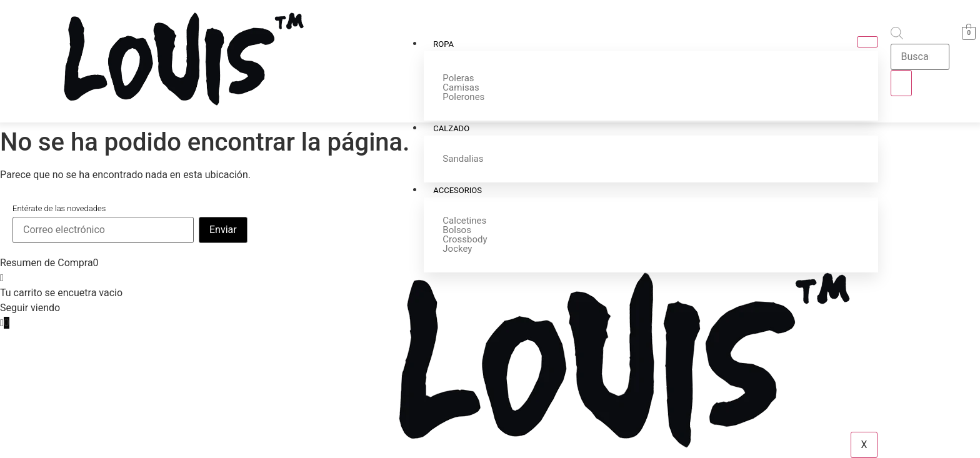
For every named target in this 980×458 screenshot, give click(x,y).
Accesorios (458, 190)
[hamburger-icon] (867, 42)
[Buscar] (901, 83)
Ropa (444, 44)
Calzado (452, 128)
